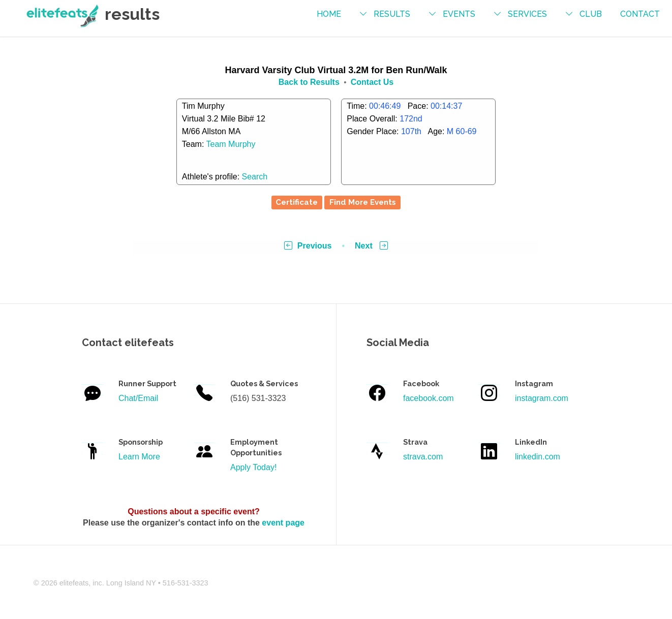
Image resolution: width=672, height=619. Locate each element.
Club (591, 14)
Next (371, 246)
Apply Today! (253, 467)
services (527, 14)
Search (255, 177)
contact (640, 14)
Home (329, 14)
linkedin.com (538, 457)
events (459, 14)
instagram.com (542, 398)
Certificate (297, 202)
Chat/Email (138, 398)
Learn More (139, 457)
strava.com (423, 457)
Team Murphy (231, 144)
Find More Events (363, 202)
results (392, 14)
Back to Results (309, 82)
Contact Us (372, 82)
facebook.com (429, 398)
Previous (308, 246)
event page (283, 523)
